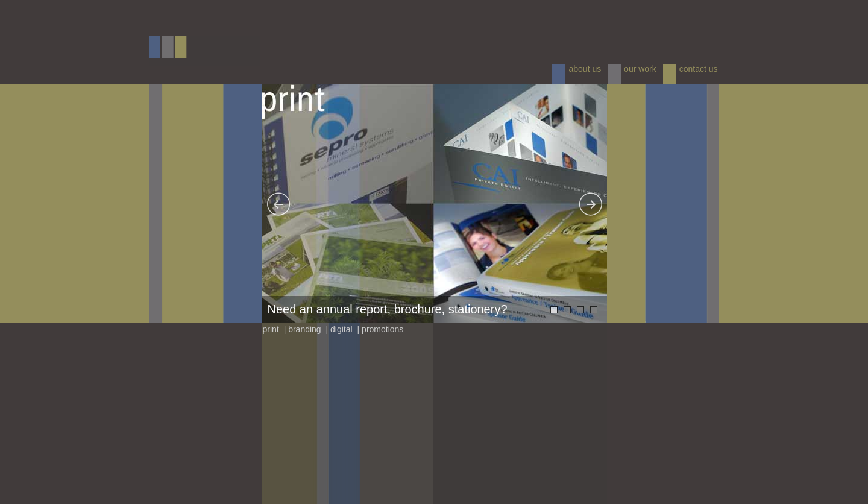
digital (341, 329)
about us (585, 69)
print (271, 329)
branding (305, 329)
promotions (382, 329)
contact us (699, 69)
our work (640, 69)
